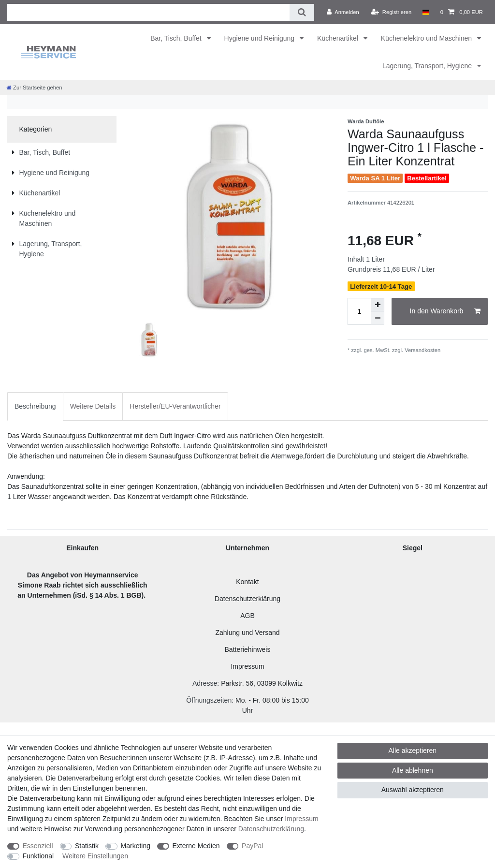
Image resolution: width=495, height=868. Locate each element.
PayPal (252, 846)
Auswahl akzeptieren (413, 790)
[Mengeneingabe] (359, 311)
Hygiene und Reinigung (260, 38)
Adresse (205, 683)
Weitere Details (93, 406)
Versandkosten (422, 350)
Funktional (38, 856)
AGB (247, 616)
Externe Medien (196, 846)
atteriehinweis (250, 649)
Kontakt (247, 582)
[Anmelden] (343, 12)
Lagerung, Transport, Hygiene (428, 66)
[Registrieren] (391, 12)
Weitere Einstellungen (95, 856)
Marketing (136, 846)
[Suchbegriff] (148, 12)
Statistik (87, 846)
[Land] (426, 12)
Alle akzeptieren (413, 750)
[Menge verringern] (378, 318)
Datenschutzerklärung (247, 599)
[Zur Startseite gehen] (34, 88)
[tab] (35, 406)
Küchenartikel (339, 38)
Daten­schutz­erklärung (271, 829)
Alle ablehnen (413, 770)
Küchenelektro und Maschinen (427, 38)
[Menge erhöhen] (378, 305)
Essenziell (38, 846)
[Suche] (302, 12)
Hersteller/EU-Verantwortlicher (175, 406)
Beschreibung (35, 406)
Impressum (247, 666)
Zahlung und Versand (247, 633)
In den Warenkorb (445, 311)
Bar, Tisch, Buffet (177, 38)
